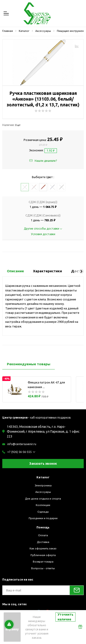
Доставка (43, 542)
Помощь (43, 527)
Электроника (43, 485)
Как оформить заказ (43, 548)
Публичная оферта (43, 555)
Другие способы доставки (43, 229)
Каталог (43, 477)
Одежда (43, 512)
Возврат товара (43, 562)
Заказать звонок (43, 464)
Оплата (43, 535)
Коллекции (43, 505)
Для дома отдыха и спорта (43, 499)
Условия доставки (43, 234)
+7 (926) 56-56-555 (19, 452)
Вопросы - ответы (43, 568)
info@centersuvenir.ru (22, 444)
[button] (81, 271)
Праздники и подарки (43, 518)
